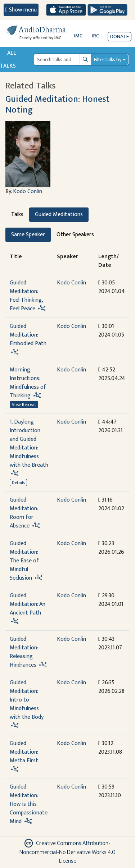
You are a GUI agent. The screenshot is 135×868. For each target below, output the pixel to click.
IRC (96, 36)
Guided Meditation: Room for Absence (24, 513)
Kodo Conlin (28, 191)
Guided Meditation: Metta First (24, 752)
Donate (120, 36)
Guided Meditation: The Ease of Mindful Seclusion (24, 561)
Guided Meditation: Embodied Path (28, 335)
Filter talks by (108, 60)
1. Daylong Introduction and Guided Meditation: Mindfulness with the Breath (29, 444)
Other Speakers (75, 235)
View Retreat (24, 405)
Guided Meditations (59, 214)
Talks (17, 214)
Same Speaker (28, 235)
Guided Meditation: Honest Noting (57, 104)
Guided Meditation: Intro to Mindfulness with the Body (27, 700)
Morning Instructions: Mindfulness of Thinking (28, 383)
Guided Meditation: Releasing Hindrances (24, 652)
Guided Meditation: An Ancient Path (28, 604)
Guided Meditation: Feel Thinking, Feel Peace (26, 296)
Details (18, 483)
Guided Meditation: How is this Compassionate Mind (29, 804)
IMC (78, 36)
